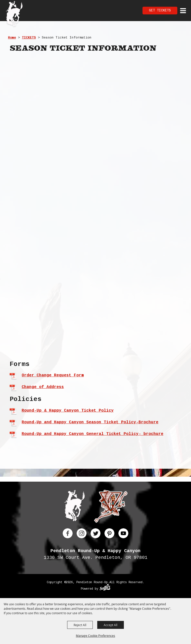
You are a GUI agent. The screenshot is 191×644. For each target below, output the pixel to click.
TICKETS (29, 38)
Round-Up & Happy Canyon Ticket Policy (68, 411)
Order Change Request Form (53, 375)
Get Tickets (160, 10)
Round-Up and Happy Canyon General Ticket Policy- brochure (93, 434)
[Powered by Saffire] (105, 588)
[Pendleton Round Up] (14, 14)
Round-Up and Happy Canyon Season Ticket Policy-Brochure (90, 422)
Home (12, 38)
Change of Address (43, 387)
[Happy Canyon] (111, 507)
